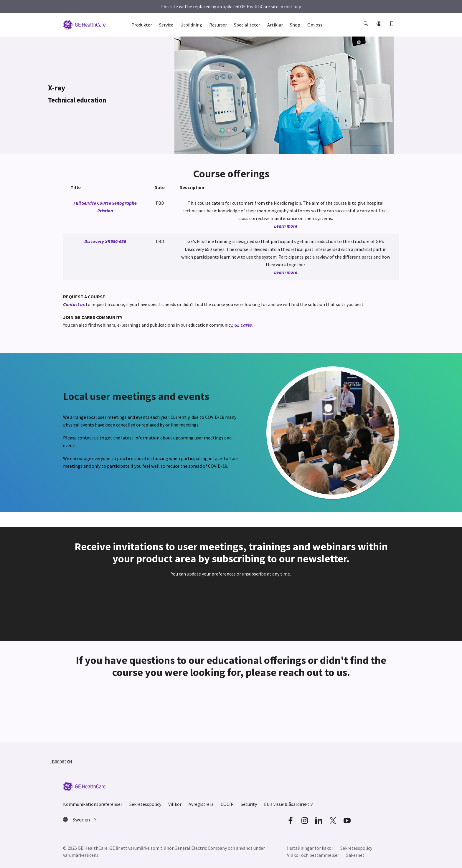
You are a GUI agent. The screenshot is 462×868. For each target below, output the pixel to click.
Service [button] (166, 25)
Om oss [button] (315, 25)
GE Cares (243, 325)
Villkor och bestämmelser (313, 855)
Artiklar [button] (275, 25)
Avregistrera (201, 804)
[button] (367, 29)
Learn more (286, 226)
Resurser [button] (218, 25)
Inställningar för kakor (310, 848)
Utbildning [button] (191, 25)
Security (249, 804)
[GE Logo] (84, 24)
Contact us (74, 304)
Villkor (175, 804)
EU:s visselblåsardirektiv (288, 804)
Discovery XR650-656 (105, 241)
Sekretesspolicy (145, 804)
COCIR (227, 804)
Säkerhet (355, 855)
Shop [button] (295, 25)
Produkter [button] (142, 25)
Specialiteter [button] (247, 25)
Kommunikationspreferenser (93, 804)
